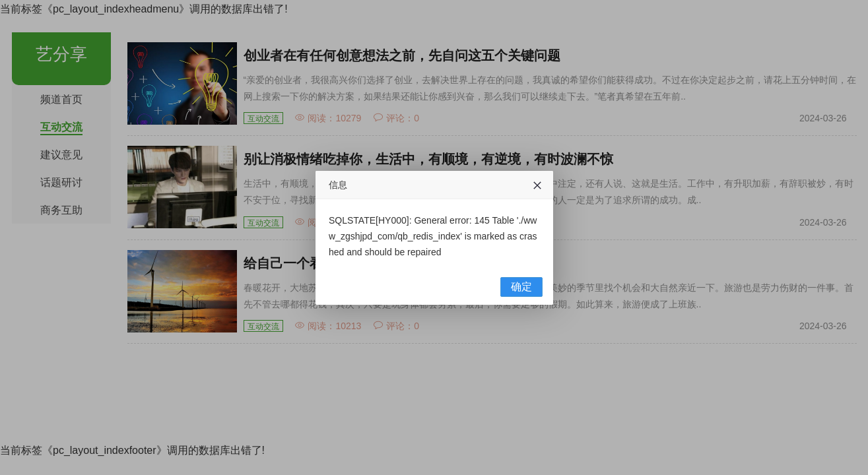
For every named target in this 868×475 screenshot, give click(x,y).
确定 (521, 287)
